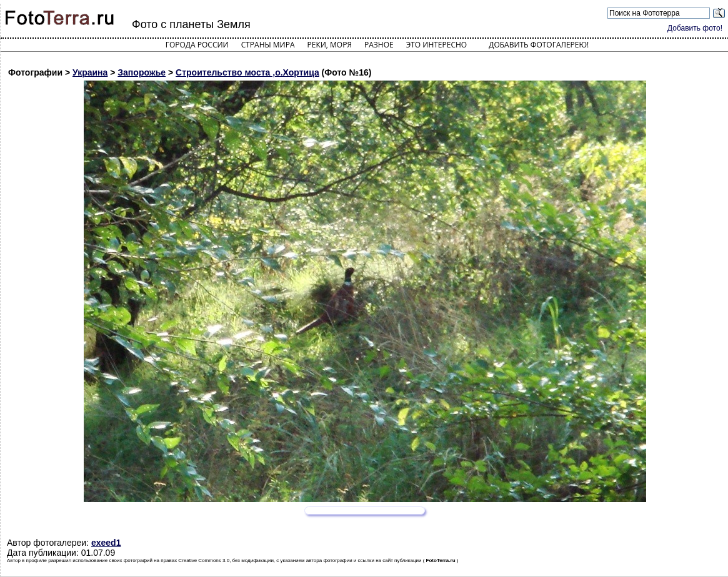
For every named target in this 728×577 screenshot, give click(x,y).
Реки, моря (330, 45)
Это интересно (437, 45)
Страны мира (268, 45)
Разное (379, 45)
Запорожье (142, 72)
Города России (197, 45)
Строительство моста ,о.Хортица (247, 72)
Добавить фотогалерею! (539, 45)
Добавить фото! (695, 28)
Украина (90, 72)
